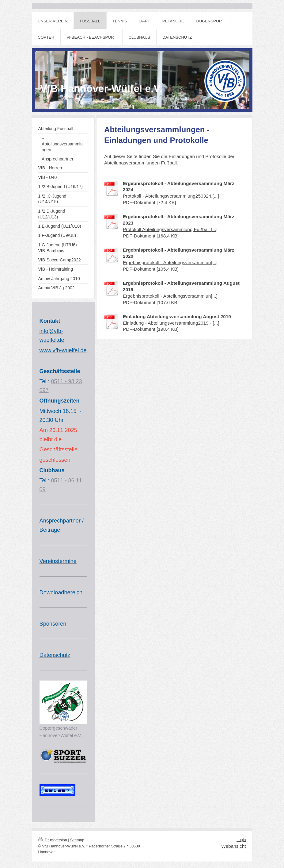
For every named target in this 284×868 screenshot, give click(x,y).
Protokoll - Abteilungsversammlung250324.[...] (171, 196)
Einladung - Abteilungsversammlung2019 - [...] (171, 323)
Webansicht (233, 846)
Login (241, 840)
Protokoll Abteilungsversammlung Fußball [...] (170, 229)
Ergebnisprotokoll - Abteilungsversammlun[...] (170, 262)
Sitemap (77, 840)
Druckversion (53, 840)
